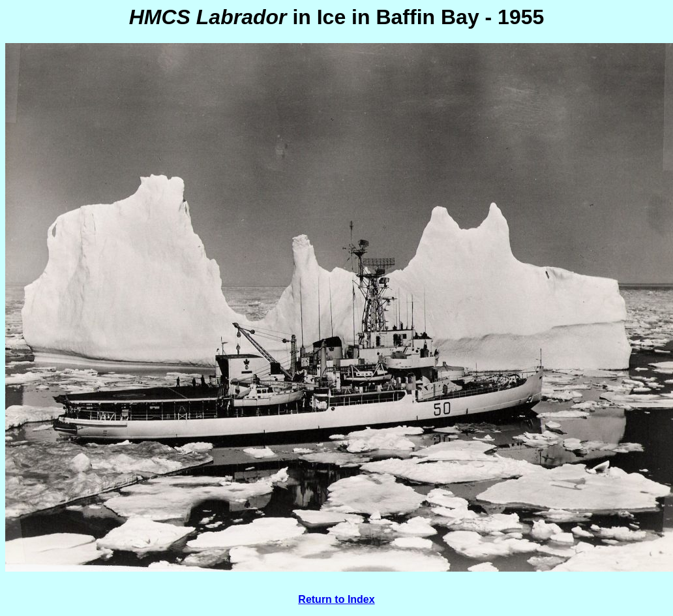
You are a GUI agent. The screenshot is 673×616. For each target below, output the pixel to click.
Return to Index (336, 599)
